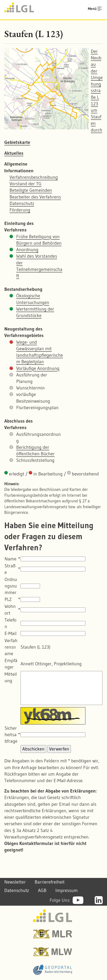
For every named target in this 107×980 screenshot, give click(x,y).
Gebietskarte (17, 142)
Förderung (20, 210)
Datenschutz (22, 203)
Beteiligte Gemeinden (31, 190)
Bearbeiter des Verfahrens (35, 197)
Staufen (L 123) (34, 34)
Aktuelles (14, 153)
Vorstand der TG (26, 184)
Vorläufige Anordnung (38, 368)
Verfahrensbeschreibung (34, 177)
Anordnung (27, 250)
